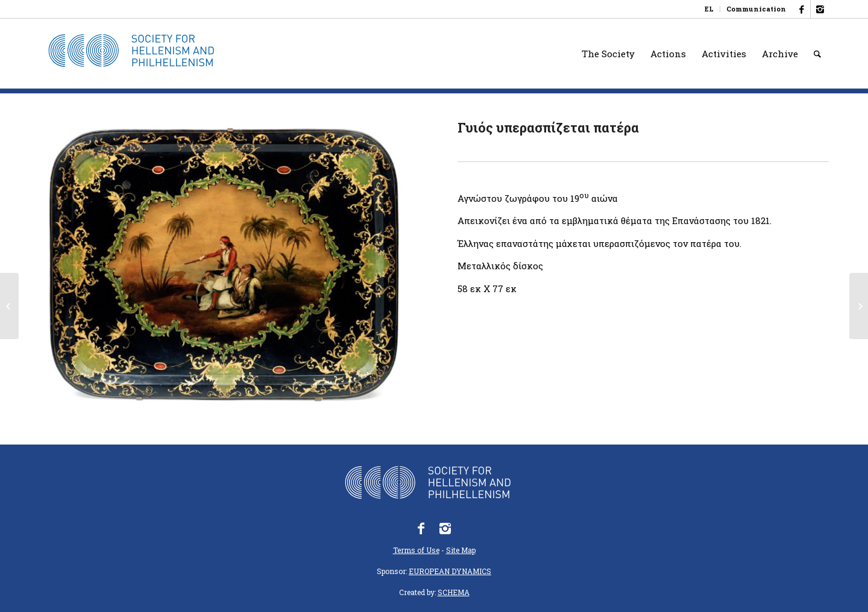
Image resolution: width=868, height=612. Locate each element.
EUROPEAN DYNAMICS (450, 571)
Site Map (461, 550)
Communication (756, 9)
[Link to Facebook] (801, 9)
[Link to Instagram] (820, 9)
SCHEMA (454, 592)
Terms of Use (416, 550)
